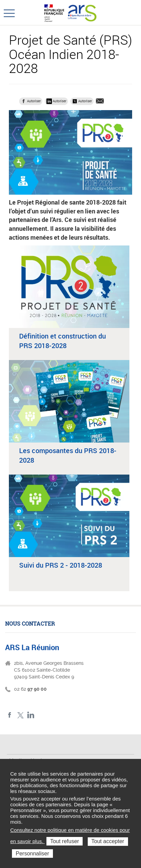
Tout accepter (108, 841)
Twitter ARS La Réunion (20, 715)
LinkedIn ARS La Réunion (31, 715)
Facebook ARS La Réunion (10, 715)
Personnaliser (32, 854)
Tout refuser (65, 841)
